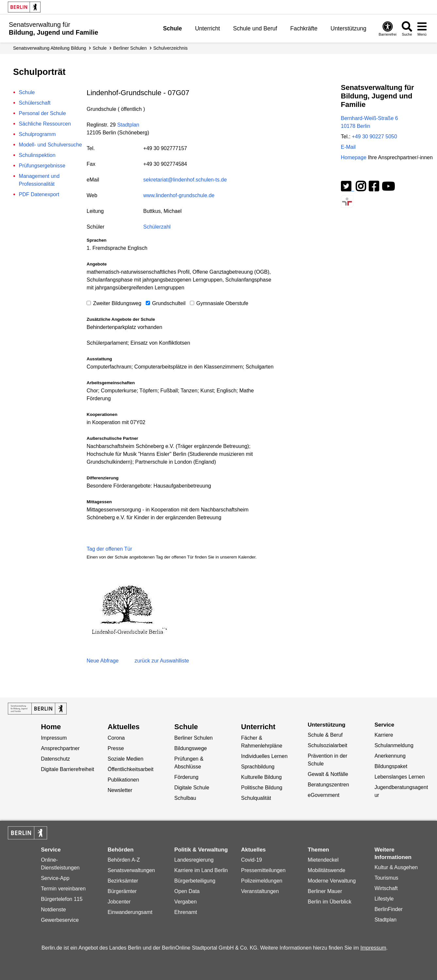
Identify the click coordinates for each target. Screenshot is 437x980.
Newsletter (120, 790)
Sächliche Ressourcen (45, 124)
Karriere (384, 735)
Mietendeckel (323, 860)
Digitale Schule (192, 788)
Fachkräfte (304, 28)
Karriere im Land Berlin (201, 870)
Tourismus (387, 878)
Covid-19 (251, 860)
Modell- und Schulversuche (50, 145)
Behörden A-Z (124, 860)
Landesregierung (194, 860)
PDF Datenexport (39, 194)
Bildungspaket (391, 766)
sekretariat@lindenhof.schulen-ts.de (185, 180)
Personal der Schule (42, 113)
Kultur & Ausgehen (396, 867)
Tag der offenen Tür (109, 549)
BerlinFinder (389, 909)
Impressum (54, 738)
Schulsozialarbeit (328, 745)
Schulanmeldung (394, 745)
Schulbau (185, 798)
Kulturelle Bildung (261, 777)
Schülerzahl (157, 227)
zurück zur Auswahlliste (162, 661)
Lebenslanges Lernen (400, 777)
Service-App (55, 878)
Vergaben (185, 902)
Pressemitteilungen (263, 870)
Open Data (187, 891)
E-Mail (348, 147)
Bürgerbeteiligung (195, 881)
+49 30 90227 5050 (375, 137)
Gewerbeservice (60, 920)
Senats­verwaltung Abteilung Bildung (50, 48)
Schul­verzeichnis (170, 48)
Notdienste (53, 910)
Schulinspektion (37, 155)
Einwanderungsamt (130, 912)
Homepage (387, 157)
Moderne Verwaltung (332, 881)
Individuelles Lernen (264, 756)
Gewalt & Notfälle (328, 774)
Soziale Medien (125, 759)
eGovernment (324, 795)
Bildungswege (191, 748)
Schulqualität (256, 798)
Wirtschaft (386, 888)
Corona (116, 738)
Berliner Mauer (325, 891)
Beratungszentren (328, 785)
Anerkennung (390, 756)
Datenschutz (55, 759)
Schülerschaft (35, 103)
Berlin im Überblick (330, 902)
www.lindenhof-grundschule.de (179, 195)
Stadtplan (128, 125)
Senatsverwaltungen (131, 870)
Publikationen (123, 780)
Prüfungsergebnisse (42, 166)
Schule (173, 28)
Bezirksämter (123, 881)
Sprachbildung (258, 767)
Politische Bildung (261, 788)
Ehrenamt (185, 912)
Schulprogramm (37, 134)
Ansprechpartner (60, 748)
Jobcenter (119, 902)
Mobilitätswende (327, 870)
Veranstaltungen (260, 891)
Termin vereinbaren (63, 889)
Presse (116, 748)
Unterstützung (348, 28)
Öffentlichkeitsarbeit (130, 769)
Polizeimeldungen (261, 881)
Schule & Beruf (325, 735)
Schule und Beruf (255, 28)
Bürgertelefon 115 (62, 899)
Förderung (186, 777)
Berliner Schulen (130, 48)
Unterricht (208, 28)
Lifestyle (384, 899)
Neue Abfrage (103, 661)
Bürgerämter (122, 891)
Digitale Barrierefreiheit (67, 769)
